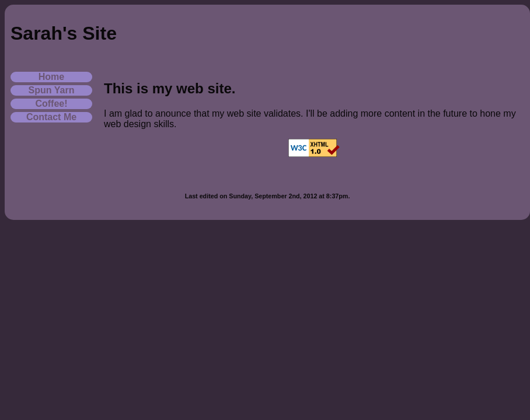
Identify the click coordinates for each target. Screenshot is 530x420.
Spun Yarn (52, 90)
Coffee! (51, 104)
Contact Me (51, 117)
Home (51, 77)
